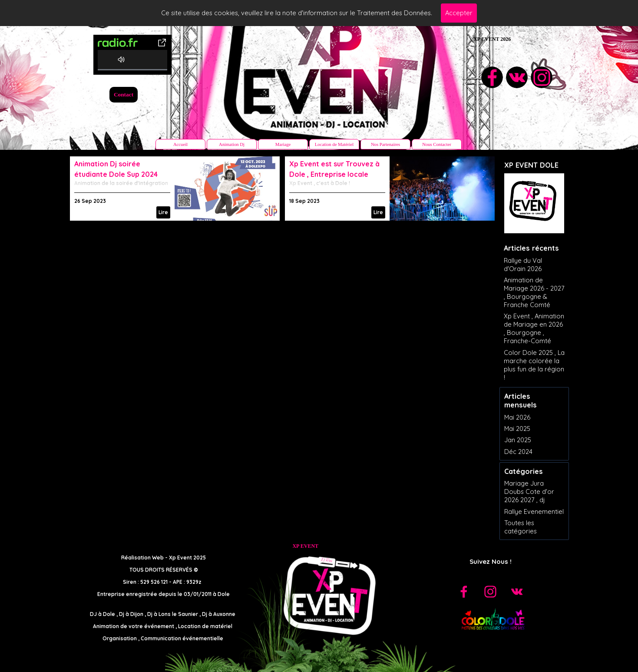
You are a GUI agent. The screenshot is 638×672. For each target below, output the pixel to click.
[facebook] (492, 77)
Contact (124, 94)
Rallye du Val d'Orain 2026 (523, 265)
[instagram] (542, 77)
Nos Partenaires (385, 144)
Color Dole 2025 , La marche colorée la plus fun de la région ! (534, 365)
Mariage (283, 144)
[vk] (517, 77)
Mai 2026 (517, 417)
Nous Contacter (437, 144)
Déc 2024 (518, 452)
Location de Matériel (334, 144)
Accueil (180, 144)
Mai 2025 (517, 429)
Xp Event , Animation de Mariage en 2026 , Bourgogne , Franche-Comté (534, 328)
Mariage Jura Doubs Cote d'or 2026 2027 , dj (529, 492)
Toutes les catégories (521, 527)
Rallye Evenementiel (534, 511)
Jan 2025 (518, 440)
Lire (163, 212)
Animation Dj (232, 144)
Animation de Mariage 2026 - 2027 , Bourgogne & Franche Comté (534, 292)
